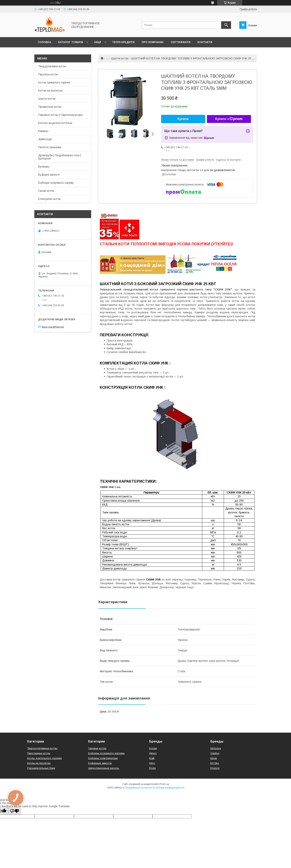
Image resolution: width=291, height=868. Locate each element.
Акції (98, 42)
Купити (183, 119)
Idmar (214, 758)
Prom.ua (164, 784)
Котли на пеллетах (51, 91)
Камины (43, 131)
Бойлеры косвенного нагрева (106, 753)
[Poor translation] (14, 811)
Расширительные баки (41, 768)
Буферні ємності (49, 175)
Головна (44, 42)
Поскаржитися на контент (139, 788)
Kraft (152, 758)
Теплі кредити (123, 42)
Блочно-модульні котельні (55, 123)
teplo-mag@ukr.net (53, 327)
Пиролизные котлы (39, 753)
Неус (152, 763)
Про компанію (153, 42)
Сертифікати (181, 42)
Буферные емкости (100, 763)
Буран (153, 748)
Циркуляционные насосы (104, 768)
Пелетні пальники (50, 147)
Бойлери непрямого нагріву (56, 183)
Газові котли (46, 191)
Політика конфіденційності (169, 788)
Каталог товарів (71, 42)
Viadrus (215, 753)
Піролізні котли (48, 74)
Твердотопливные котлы (42, 748)
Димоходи (45, 139)
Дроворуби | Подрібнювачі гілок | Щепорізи (60, 157)
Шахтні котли (120, 58)
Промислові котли (50, 107)
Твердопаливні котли (52, 66)
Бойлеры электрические (103, 758)
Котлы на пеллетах (39, 763)
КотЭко (215, 763)
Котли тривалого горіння (54, 82)
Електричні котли (49, 199)
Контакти (205, 42)
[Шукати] (226, 25)
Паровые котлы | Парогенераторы (60, 115)
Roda (152, 768)
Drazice (215, 768)
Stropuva (216, 748)
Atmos (153, 753)
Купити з (229, 119)
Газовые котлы (97, 748)
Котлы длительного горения (44, 758)
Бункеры (44, 167)
